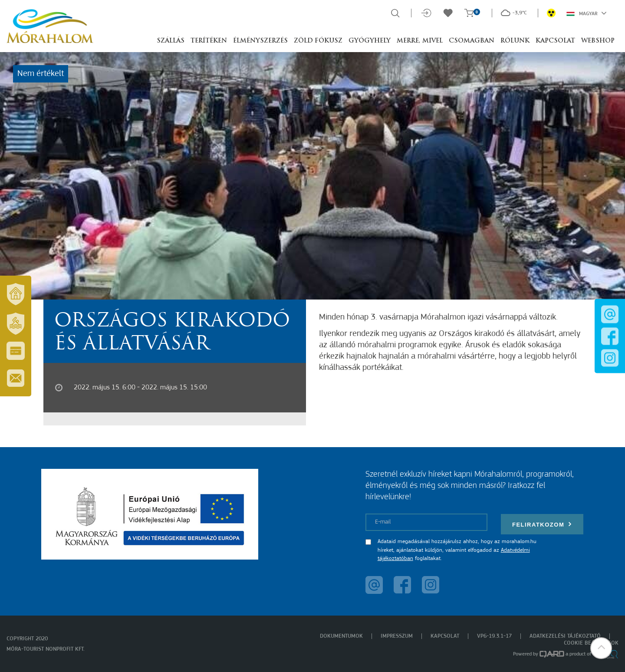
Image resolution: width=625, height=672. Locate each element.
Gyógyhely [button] (370, 41)
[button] (601, 648)
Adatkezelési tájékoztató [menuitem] (565, 636)
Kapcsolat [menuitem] (445, 636)
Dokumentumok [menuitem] (341, 636)
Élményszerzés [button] (260, 41)
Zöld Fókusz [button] (318, 41)
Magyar (587, 13)
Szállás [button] (171, 41)
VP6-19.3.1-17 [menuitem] (494, 636)
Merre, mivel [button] (420, 41)
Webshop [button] (598, 41)
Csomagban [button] (472, 41)
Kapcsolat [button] (555, 41)
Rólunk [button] (515, 41)
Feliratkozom (542, 524)
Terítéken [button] (209, 41)
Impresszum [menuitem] (397, 636)
